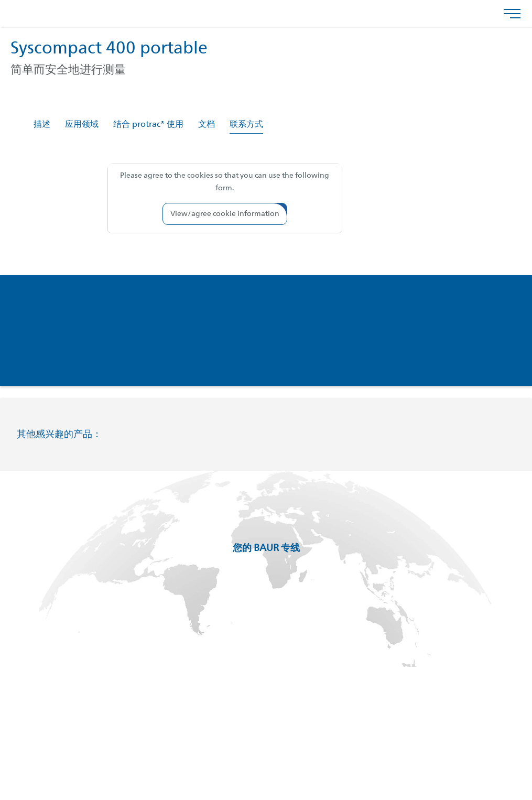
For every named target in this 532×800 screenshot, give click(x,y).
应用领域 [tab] (82, 125)
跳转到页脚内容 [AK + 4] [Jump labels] (0, 0)
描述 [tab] (42, 125)
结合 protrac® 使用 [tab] (148, 125)
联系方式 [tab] (246, 125)
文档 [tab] (207, 125)
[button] (225, 214)
